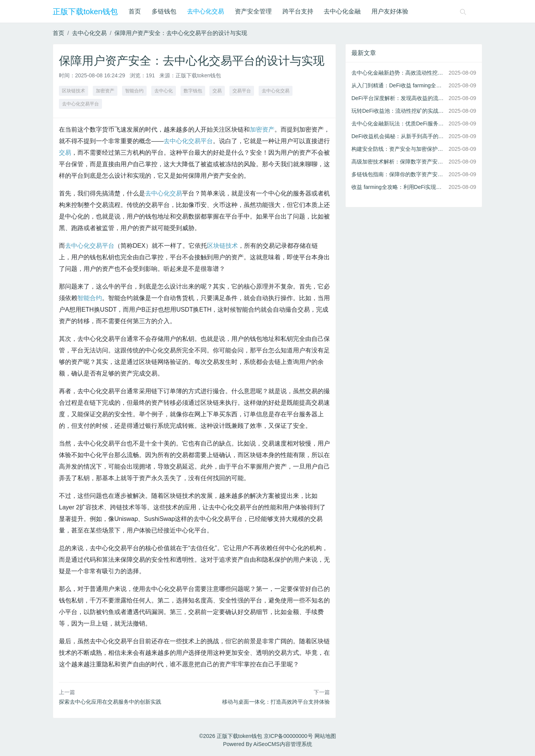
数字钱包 (193, 91)
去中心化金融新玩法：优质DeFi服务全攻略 (398, 123)
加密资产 (105, 91)
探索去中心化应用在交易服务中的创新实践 (110, 702)
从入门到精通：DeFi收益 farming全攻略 (398, 85)
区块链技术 (74, 91)
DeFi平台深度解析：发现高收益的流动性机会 (398, 98)
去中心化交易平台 (80, 104)
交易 (217, 91)
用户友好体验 (390, 11)
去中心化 (164, 91)
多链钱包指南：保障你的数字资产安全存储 (398, 174)
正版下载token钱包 (85, 12)
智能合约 (134, 91)
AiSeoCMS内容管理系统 (283, 744)
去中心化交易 (206, 11)
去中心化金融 (342, 11)
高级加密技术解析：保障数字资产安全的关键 (398, 162)
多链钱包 (164, 11)
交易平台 (242, 91)
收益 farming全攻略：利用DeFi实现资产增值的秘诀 (398, 187)
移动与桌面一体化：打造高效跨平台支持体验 (276, 702)
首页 (135, 11)
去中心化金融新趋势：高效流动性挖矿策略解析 (398, 73)
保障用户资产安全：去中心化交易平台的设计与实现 (181, 33)
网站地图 (325, 736)
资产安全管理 (253, 11)
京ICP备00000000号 (288, 736)
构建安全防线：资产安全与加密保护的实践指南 (398, 149)
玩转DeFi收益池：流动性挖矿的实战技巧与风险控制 (398, 111)
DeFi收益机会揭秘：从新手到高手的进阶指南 (398, 136)
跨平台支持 (298, 11)
